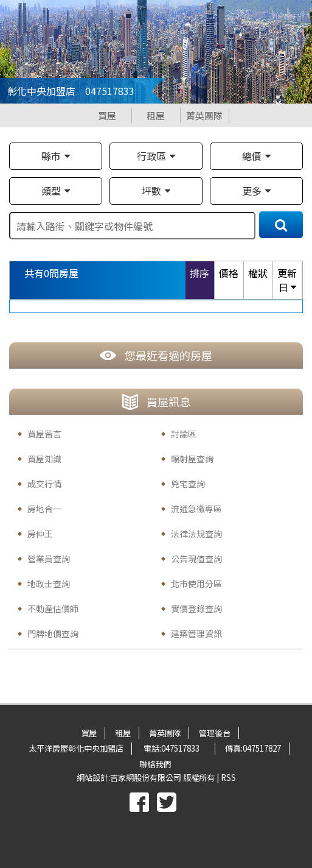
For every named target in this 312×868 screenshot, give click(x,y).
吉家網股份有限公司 (146, 778)
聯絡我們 (155, 764)
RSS (228, 778)
